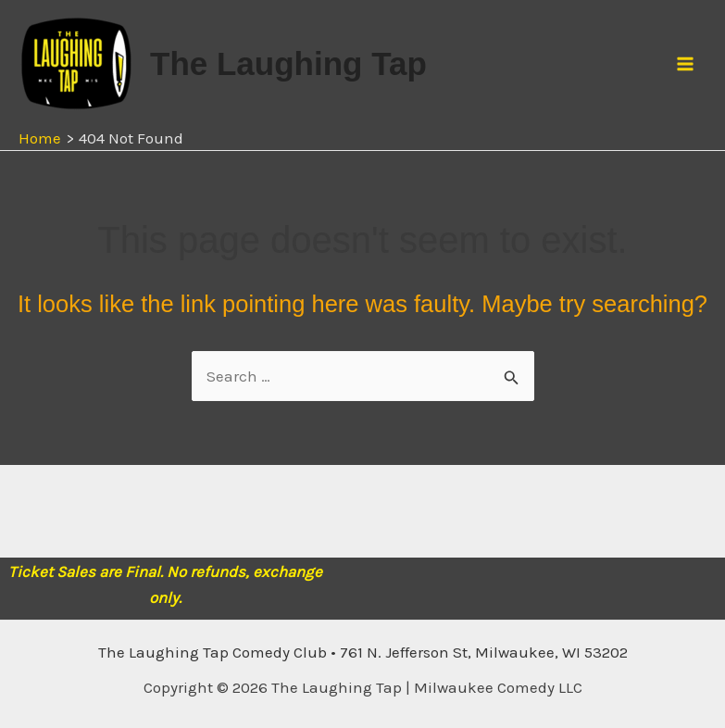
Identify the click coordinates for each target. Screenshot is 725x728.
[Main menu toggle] (686, 64)
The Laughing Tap (288, 63)
